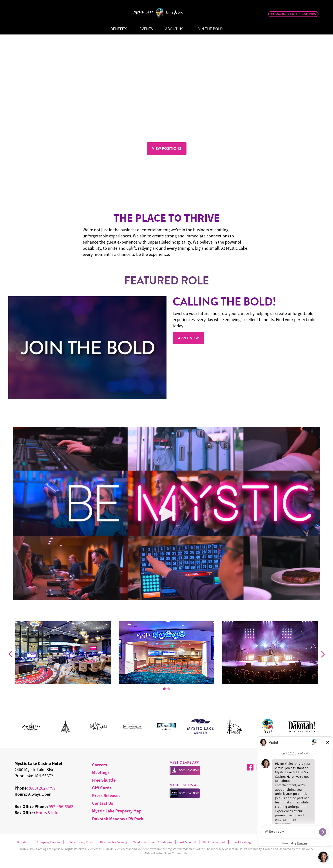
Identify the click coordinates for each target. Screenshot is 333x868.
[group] (63, 653)
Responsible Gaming (114, 842)
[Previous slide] (10, 654)
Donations (24, 842)
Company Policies (49, 842)
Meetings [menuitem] (101, 772)
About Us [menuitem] (174, 29)
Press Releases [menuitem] (106, 795)
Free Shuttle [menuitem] (104, 780)
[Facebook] (250, 767)
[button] (164, 689)
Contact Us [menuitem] (103, 803)
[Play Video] (167, 514)
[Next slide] (323, 654)
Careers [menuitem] (100, 765)
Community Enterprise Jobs (293, 14)
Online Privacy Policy (80, 842)
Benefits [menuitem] (119, 29)
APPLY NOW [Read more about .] (188, 338)
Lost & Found (187, 842)
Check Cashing (241, 842)
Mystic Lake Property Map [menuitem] (117, 811)
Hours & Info (47, 813)
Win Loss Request (214, 842)
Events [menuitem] (146, 29)
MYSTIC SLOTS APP (185, 785)
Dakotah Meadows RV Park (118, 819)
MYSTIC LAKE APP (184, 762)
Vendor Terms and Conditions (153, 842)
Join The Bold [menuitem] (209, 29)
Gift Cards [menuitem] (102, 788)
